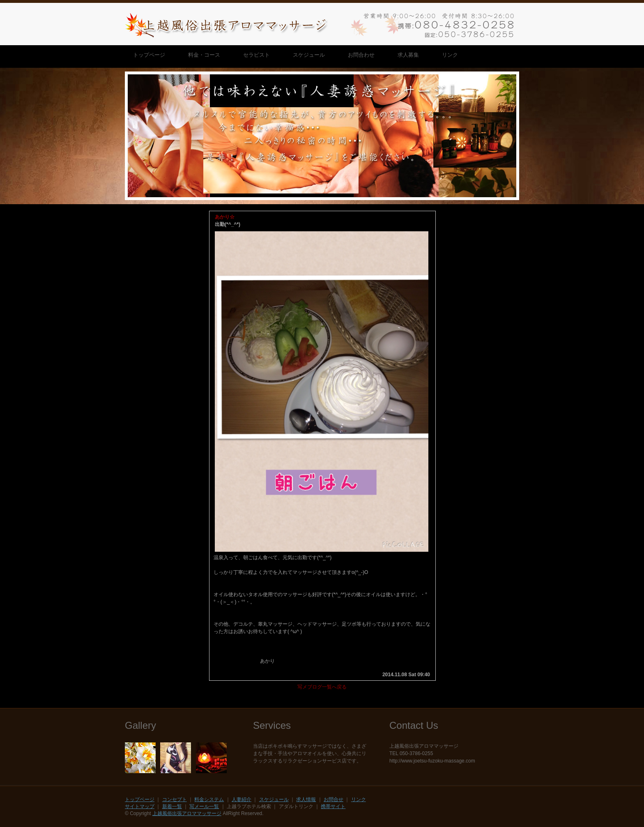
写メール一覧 (204, 806)
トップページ (140, 799)
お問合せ (333, 799)
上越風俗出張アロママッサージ (187, 813)
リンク (359, 799)
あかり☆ (225, 217)
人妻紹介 (241, 799)
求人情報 (306, 799)
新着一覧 (172, 806)
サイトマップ (140, 806)
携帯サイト (333, 806)
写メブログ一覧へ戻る (322, 687)
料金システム (209, 799)
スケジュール (274, 799)
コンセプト (175, 799)
